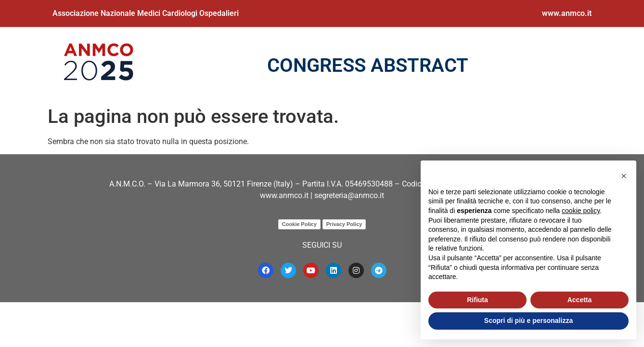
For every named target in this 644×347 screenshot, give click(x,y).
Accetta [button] (580, 300)
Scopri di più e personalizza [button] (528, 320)
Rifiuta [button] (477, 300)
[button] (624, 176)
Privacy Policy (344, 224)
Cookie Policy (299, 224)
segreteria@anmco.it (349, 195)
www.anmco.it (567, 13)
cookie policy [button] (581, 211)
